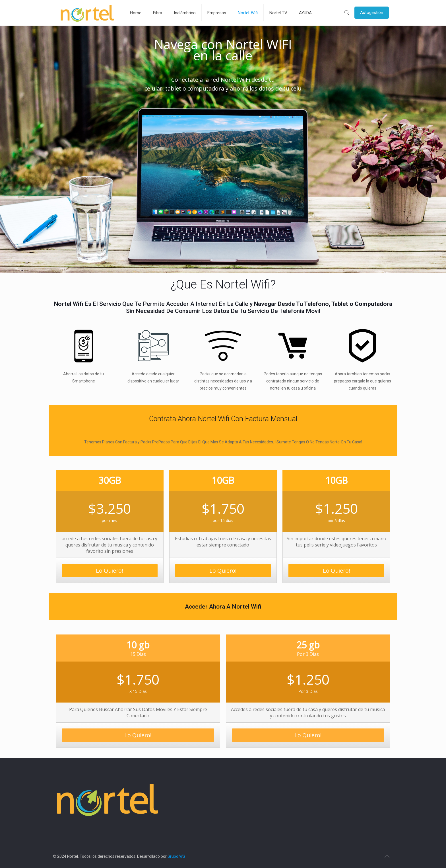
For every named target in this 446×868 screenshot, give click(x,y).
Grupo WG (176, 856)
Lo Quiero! (110, 571)
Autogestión (372, 13)
